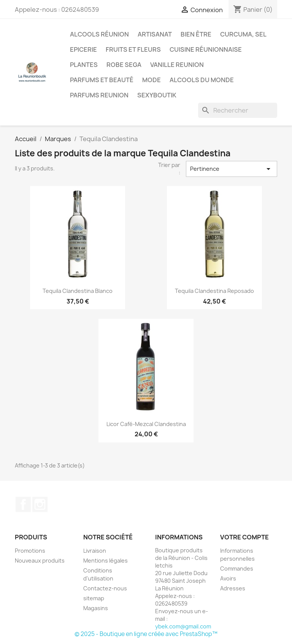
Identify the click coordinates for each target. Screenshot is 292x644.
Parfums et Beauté (102, 80)
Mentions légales (106, 561)
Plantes (84, 65)
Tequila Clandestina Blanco (78, 291)
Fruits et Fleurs (133, 49)
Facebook (23, 504)
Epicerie (83, 49)
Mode (152, 80)
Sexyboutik (157, 95)
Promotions (30, 551)
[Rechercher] (238, 110)
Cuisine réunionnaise (206, 49)
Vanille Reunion (177, 65)
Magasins (96, 608)
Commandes (237, 568)
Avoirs (228, 578)
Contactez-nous (105, 588)
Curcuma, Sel (243, 34)
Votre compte (244, 537)
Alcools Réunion (99, 34)
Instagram (40, 504)
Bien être (196, 34)
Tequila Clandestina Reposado (214, 291)
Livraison (95, 551)
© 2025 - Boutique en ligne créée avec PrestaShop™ (146, 634)
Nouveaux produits (40, 561)
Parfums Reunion (99, 95)
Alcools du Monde (202, 80)
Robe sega (124, 65)
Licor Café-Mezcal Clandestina (146, 424)
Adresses (233, 588)
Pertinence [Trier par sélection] (232, 169)
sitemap (94, 598)
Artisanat (155, 34)
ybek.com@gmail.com (183, 626)
